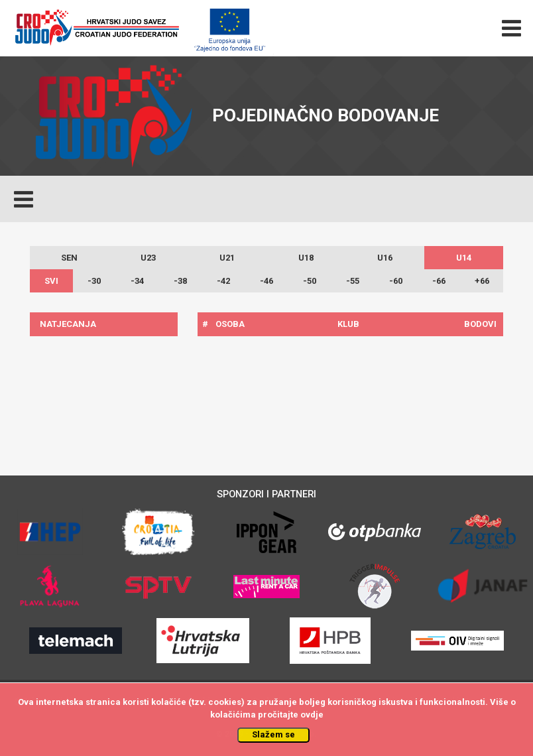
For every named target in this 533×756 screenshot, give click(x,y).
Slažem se (273, 734)
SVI (51, 281)
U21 (227, 258)
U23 (148, 258)
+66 (482, 281)
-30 (94, 281)
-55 (353, 281)
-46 (266, 281)
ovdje (312, 715)
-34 (137, 281)
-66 (439, 281)
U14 (464, 258)
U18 (306, 258)
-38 (180, 281)
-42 (223, 281)
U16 (385, 258)
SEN (69, 258)
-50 (310, 281)
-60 (396, 281)
